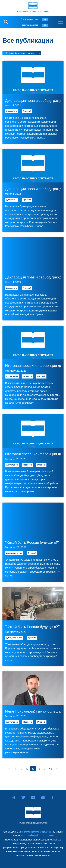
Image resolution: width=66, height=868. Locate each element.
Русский (27, 111)
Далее (56, 768)
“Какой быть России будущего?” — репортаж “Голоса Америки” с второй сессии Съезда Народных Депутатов (33, 542)
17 (27, 769)
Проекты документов (29, 25)
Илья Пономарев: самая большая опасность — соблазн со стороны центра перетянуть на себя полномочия (33, 711)
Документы (12, 111)
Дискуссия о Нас (14, 553)
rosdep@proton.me (40, 835)
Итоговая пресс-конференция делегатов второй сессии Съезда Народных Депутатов (33, 366)
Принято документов (29, 19)
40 (50, 769)
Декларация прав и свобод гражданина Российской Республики (33, 100)
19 (39, 769)
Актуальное (12, 376)
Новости (28, 376)
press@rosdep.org (37, 832)
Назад (10, 768)
